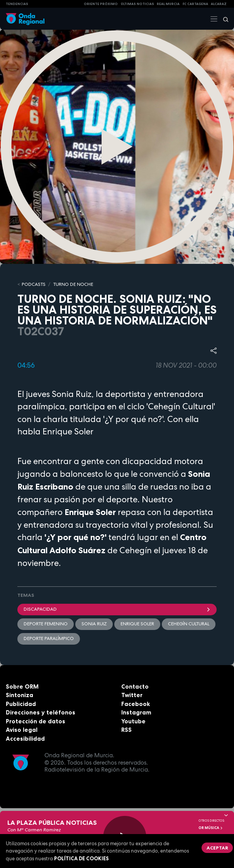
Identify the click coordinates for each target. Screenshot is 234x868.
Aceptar (217, 848)
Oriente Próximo (101, 4)
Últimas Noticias (137, 4)
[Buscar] (223, 19)
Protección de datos (36, 721)
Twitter (132, 695)
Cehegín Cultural (189, 624)
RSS (126, 730)
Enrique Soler (137, 624)
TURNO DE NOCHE (73, 284)
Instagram (136, 712)
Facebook (136, 704)
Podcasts (34, 284)
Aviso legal (22, 730)
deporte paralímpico (49, 638)
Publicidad (21, 704)
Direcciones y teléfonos (41, 712)
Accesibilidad (25, 739)
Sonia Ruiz (94, 624)
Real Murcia (168, 4)
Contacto (135, 686)
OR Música (211, 828)
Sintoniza (19, 695)
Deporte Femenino (46, 624)
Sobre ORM (22, 686)
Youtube (133, 721)
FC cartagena (195, 4)
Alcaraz (219, 4)
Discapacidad (117, 609)
